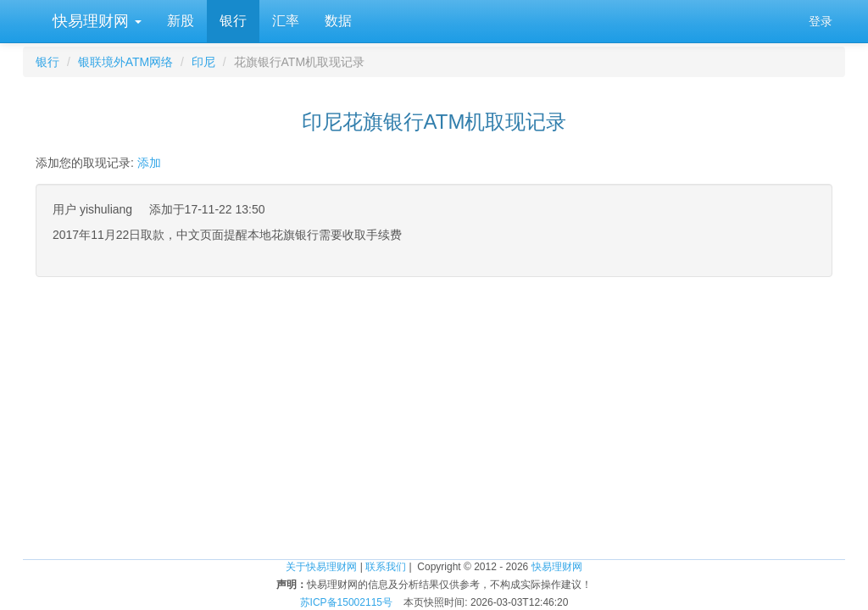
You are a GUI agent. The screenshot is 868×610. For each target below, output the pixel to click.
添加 (149, 163)
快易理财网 (95, 21)
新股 (181, 21)
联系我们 (386, 567)
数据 (338, 21)
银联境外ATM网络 (126, 62)
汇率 (286, 21)
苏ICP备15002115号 (346, 602)
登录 (821, 21)
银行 (233, 21)
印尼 (203, 62)
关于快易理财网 (321, 567)
